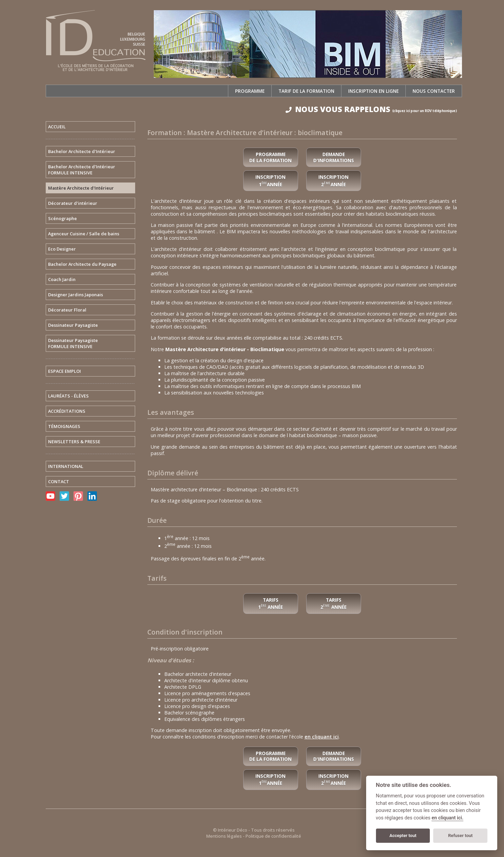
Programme (250, 91)
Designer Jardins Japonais (76, 295)
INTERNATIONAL (66, 466)
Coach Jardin (62, 279)
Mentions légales (224, 836)
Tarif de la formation (306, 91)
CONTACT (59, 481)
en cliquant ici (322, 737)
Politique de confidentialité (273, 836)
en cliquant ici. (447, 818)
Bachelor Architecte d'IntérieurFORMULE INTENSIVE (82, 170)
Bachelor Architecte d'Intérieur (82, 151)
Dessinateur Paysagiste (73, 325)
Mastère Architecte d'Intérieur (81, 188)
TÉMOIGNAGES (64, 426)
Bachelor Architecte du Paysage (82, 264)
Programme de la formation (270, 157)
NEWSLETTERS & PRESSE (74, 442)
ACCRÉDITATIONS (67, 411)
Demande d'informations (334, 157)
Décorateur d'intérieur (73, 203)
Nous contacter (434, 91)
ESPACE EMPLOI (65, 371)
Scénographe (62, 218)
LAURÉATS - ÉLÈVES (68, 396)
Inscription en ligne (373, 91)
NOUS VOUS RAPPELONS (371, 109)
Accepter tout (403, 835)
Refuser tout (460, 835)
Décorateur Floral (67, 310)
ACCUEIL (57, 127)
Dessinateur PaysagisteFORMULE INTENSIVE (73, 343)
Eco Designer (62, 249)
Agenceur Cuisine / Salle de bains (84, 234)
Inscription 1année (270, 779)
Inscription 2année (333, 779)
